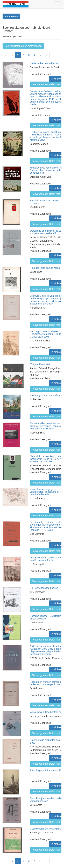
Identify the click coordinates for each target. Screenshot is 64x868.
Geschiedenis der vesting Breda (47, 829)
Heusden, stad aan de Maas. (45, 268)
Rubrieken (11, 16)
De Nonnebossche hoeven (44, 588)
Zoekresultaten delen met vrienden (23, 46)
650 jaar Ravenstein (41, 364)
